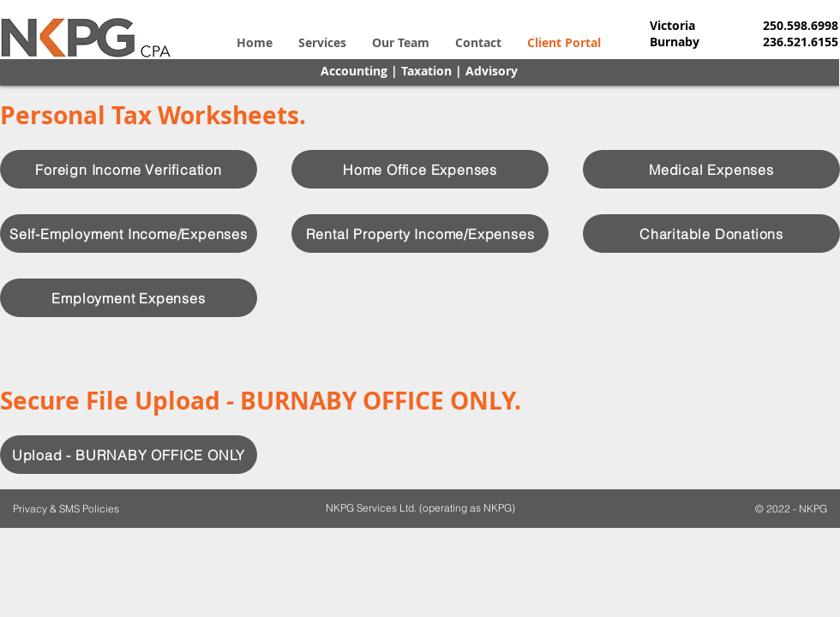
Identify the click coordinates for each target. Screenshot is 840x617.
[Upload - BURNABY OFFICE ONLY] (129, 455)
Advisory (492, 71)
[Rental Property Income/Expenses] (420, 234)
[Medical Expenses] (711, 169)
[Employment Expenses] (129, 298)
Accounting (354, 71)
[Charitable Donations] (711, 234)
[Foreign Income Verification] (129, 169)
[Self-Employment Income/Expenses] (129, 234)
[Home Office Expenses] (420, 169)
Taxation (426, 71)
